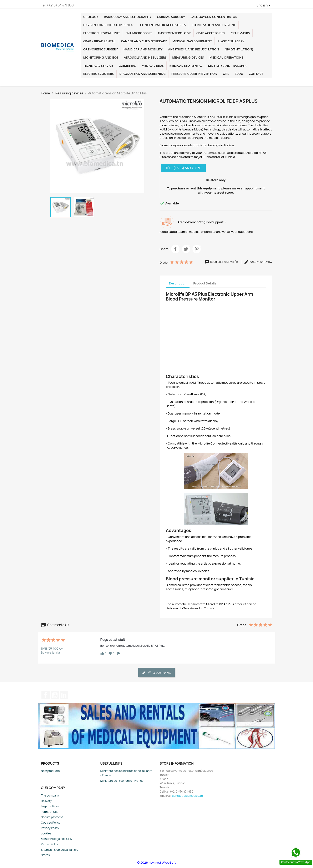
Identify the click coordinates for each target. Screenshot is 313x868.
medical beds (153, 65)
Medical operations (226, 57)
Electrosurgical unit (102, 33)
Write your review (258, 262)
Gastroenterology (174, 33)
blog (239, 74)
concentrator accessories (163, 25)
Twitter (189, 246)
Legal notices (50, 806)
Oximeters (127, 65)
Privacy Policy (50, 828)
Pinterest (200, 246)
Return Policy (50, 844)
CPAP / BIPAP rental (99, 41)
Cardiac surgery (171, 17)
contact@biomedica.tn (187, 796)
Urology (91, 17)
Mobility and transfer (227, 65)
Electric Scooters (99, 74)
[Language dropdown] (264, 6)
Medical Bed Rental (186, 65)
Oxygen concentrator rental (109, 25)
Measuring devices (188, 57)
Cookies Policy (51, 822)
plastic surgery (231, 41)
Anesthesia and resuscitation (193, 49)
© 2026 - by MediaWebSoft (156, 862)
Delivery (46, 801)
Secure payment (52, 817)
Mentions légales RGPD (57, 839)
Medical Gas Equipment (192, 41)
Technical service (98, 65)
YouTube (55, 695)
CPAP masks (240, 33)
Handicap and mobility (143, 49)
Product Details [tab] (205, 283)
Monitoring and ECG (101, 57)
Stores (46, 855)
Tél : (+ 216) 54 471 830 (183, 168)
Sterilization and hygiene (214, 25)
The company (50, 795)
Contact (256, 74)
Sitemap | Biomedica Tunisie (60, 850)
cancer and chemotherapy (144, 41)
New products (50, 771)
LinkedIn (64, 695)
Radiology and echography (128, 17)
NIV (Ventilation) (239, 49)
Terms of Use (50, 812)
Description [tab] (178, 283)
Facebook (178, 246)
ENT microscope (139, 33)
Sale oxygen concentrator (214, 17)
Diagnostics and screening (142, 74)
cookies (46, 833)
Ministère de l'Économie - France (122, 781)
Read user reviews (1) (222, 262)
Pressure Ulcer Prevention (194, 74)
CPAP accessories (211, 33)
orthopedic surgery (101, 49)
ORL (226, 74)
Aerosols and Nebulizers (145, 57)
